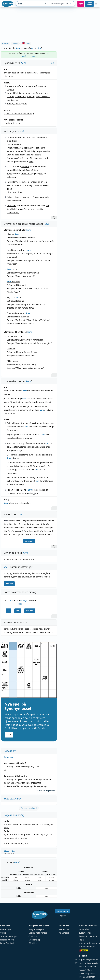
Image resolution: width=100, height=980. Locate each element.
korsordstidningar (87, 943)
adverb (11, 197)
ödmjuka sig (13, 100)
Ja (9, 611)
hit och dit (21, 73)
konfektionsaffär (11, 786)
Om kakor (33, 936)
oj (5, 113)
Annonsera (64, 933)
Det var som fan (14, 336)
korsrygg (11, 103)
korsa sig (8, 632)
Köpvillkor (33, 943)
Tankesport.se (86, 936)
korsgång (45, 573)
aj (33, 113)
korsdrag (27, 573)
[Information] (54, 217)
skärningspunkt (41, 86)
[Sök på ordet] (71, 4)
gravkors (43, 93)
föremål (11, 137)
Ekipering (8, 757)
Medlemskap (35, 940)
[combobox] (29, 4)
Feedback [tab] (33, 56)
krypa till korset (43, 97)
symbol (26, 167)
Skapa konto (89, 4)
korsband (17, 573)
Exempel (15, 43)
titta (9, 144)
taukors (26, 577)
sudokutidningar (87, 947)
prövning (31, 97)
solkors (47, 577)
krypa (9, 173)
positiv (40, 209)
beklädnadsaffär (33, 783)
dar (47, 206)
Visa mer (29, 541)
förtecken (44, 185)
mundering (36, 779)
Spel (81, 4)
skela (19, 144)
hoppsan (28, 113)
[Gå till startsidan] (8, 4)
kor (40, 48)
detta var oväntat (14, 113)
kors (18, 123)
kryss (9, 86)
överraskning (13, 212)
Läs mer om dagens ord (45, 791)
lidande (10, 97)
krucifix (35, 93)
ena (29, 148)
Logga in (62, 916)
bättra (10, 177)
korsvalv (36, 573)
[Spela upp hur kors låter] (52, 63)
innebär (34, 182)
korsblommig (36, 577)
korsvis (32, 559)
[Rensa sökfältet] (46, 4)
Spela (9, 735)
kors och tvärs (10, 73)
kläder (7, 783)
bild (38, 185)
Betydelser (5, 43)
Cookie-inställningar (38, 933)
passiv (38, 155)
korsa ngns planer (41, 629)
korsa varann (19, 632)
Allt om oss (64, 929)
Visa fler (9, 584)
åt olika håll (32, 73)
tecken (18, 137)
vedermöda (20, 97)
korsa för (28, 629)
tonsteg (29, 185)
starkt (34, 209)
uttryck (19, 197)
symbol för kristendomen (19, 93)
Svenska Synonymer (60, 4)
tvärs (37, 197)
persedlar (47, 779)
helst (31, 162)
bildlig (33, 151)
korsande (14, 559)
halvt (22, 185)
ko (32, 48)
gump (24, 103)
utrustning (9, 766)
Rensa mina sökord (29, 808)
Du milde (11, 349)
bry (44, 158)
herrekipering (28, 766)
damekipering (40, 786)
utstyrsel (19, 779)
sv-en (25, 43)
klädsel (27, 779)
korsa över (31, 632)
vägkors (11, 90)
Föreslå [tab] (24, 56)
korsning (29, 86)
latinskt (12, 123)
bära (28, 170)
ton (45, 182)
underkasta (26, 173)
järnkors (17, 577)
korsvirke (8, 577)
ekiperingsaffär (18, 783)
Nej (18, 611)
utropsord (12, 206)
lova (41, 173)
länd (18, 103)
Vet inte (30, 611)
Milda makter (13, 361)
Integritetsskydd (36, 929)
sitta (9, 151)
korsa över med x (45, 632)
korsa (6, 559)
